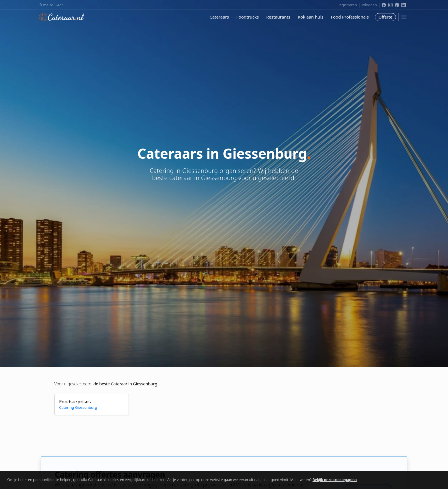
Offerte (385, 17)
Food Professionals (350, 17)
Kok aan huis (311, 17)
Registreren (347, 5)
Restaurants (278, 17)
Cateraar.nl (62, 17)
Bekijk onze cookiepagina (335, 480)
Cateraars (219, 17)
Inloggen (369, 5)
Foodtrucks (247, 17)
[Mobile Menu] (404, 17)
